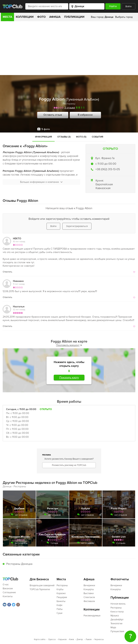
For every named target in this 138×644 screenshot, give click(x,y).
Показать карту (69, 378)
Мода (113, 627)
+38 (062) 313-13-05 (108, 169)
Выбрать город (124, 17)
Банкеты (61, 601)
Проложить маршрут (69, 345)
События (97, 137)
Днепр (80, 639)
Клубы (60, 589)
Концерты (89, 589)
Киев (72, 639)
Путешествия (117, 631)
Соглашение (9, 592)
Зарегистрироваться (77, 226)
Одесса (52, 639)
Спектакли (89, 597)
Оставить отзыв (53, 115)
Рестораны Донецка (19, 564)
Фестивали (89, 601)
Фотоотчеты (120, 579)
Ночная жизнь (118, 604)
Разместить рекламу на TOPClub (69, 465)
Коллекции (25, 17)
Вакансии (8, 589)
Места (7, 17)
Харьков (62, 639)
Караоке (61, 593)
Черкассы (99, 639)
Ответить (7, 272)
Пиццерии (62, 597)
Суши (59, 613)
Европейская (104, 184)
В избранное (85, 115)
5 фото (46, 129)
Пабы (60, 609)
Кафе (59, 605)
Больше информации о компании (41, 182)
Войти (128, 6)
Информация (43, 137)
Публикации (74, 17)
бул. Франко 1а (105, 158)
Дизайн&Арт (117, 620)
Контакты (8, 596)
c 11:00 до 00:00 (106, 164)
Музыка (115, 616)
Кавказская (103, 188)
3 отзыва (70, 108)
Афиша (55, 17)
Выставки (89, 593)
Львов (88, 639)
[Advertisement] (69, 48)
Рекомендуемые (92, 616)
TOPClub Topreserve (40, 589)
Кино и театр (117, 612)
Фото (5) (81, 137)
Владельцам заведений (42, 585)
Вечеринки (89, 585)
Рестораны (69, 104)
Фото (41, 17)
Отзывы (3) (64, 137)
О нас (6, 585)
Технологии (116, 624)
